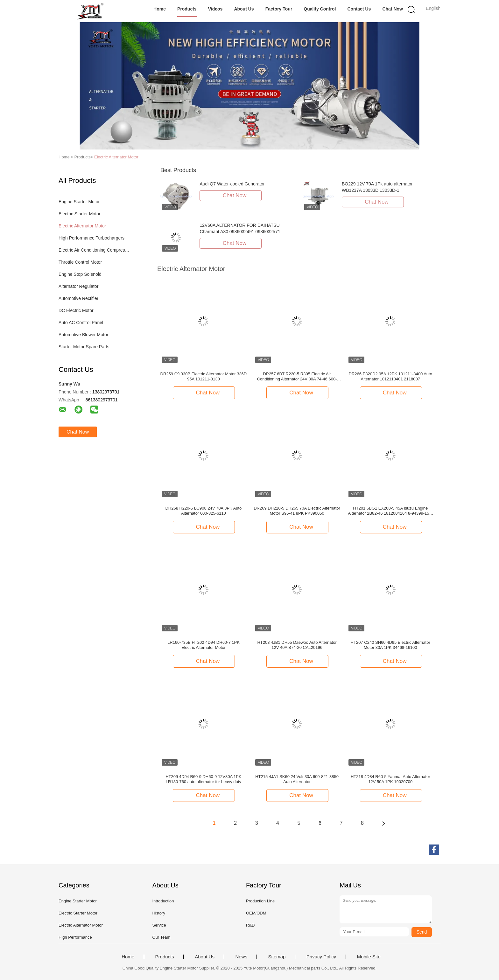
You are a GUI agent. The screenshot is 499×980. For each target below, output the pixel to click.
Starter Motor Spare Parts (84, 347)
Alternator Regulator (78, 286)
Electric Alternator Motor (116, 157)
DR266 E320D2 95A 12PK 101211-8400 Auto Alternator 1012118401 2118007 (390, 376)
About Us (244, 9)
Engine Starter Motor (79, 202)
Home (160, 9)
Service (159, 925)
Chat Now (393, 9)
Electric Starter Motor (79, 214)
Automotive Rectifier (78, 298)
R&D (250, 925)
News (241, 957)
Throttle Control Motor (80, 262)
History (158, 913)
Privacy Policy (321, 957)
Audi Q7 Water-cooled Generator (232, 184)
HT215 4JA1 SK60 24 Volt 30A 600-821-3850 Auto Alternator (297, 779)
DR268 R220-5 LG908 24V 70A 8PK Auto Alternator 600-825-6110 (203, 511)
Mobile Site (369, 957)
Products (187, 9)
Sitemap (277, 957)
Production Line (260, 901)
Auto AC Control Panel (81, 323)
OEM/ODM (256, 913)
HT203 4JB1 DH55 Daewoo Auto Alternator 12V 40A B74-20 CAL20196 (297, 645)
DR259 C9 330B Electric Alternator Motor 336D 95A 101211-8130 (204, 376)
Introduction (163, 901)
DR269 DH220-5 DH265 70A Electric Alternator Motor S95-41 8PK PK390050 (297, 511)
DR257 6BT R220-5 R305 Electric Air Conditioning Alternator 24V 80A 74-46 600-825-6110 (297, 377)
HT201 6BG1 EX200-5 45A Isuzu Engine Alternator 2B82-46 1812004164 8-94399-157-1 (390, 511)
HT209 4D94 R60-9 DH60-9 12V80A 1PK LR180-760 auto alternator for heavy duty (203, 779)
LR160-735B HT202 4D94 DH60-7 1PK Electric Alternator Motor (204, 645)
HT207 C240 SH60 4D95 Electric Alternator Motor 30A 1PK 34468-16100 (390, 645)
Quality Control (320, 9)
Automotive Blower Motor (83, 335)
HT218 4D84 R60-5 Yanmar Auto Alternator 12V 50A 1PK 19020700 (390, 779)
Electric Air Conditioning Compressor (95, 250)
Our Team (161, 937)
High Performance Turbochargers (91, 238)
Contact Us (359, 9)
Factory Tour (279, 9)
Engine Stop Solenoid (80, 274)
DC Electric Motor (76, 310)
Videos (215, 9)
